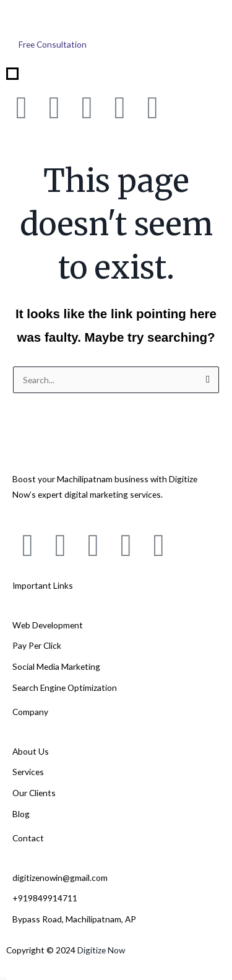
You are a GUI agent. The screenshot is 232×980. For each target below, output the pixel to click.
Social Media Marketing (56, 666)
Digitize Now (101, 950)
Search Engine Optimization (65, 687)
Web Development (48, 625)
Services (28, 772)
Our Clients (34, 793)
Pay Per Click (37, 645)
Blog (21, 814)
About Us (31, 751)
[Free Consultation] (53, 45)
